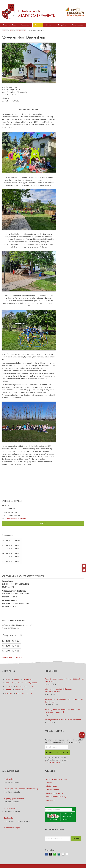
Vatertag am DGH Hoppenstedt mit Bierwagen (22, 789)
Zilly (29, 693)
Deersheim (8, 683)
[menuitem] (9, 25)
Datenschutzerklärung (54, 762)
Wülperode (19, 693)
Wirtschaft (25, 25)
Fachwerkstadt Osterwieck (25, 686)
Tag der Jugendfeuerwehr (14, 798)
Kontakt (43, 523)
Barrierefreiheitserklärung (56, 796)
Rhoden (7, 690)
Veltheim (7, 693)
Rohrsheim (18, 690)
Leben (37, 25)
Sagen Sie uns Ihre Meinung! (57, 779)
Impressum (50, 800)
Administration (52, 786)
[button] (47, 854)
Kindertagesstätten (21, 30)
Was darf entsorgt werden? (12, 657)
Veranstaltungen (77, 25)
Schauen (30, 690)
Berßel (6, 679)
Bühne (16, 679)
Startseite (5, 30)
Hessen (19, 683)
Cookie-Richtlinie (52, 789)
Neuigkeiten (62, 25)
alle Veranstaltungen (12, 827)
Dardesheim (27, 679)
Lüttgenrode (31, 683)
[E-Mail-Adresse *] (56, 747)
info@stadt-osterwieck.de (17, 518)
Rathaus (49, 25)
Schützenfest (9, 779)
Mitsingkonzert (10, 808)
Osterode (7, 686)
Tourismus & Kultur (9, 25)
